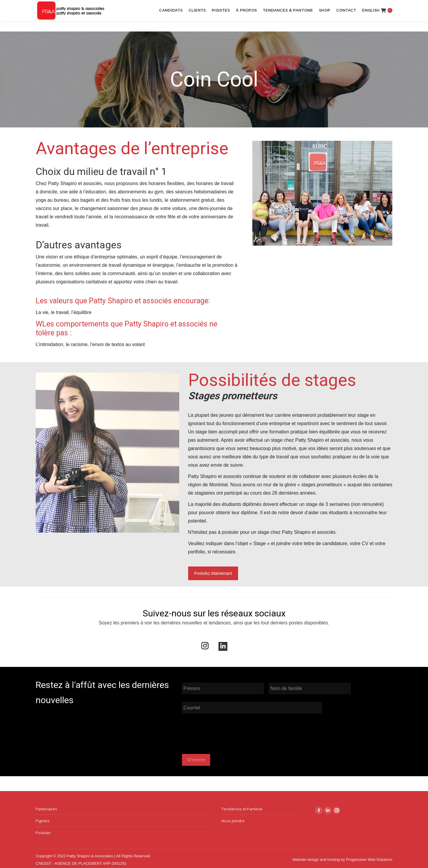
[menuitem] (371, 21)
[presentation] (227, 733)
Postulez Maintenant (213, 573)
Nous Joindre (233, 819)
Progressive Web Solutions (369, 857)
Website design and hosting (316, 857)
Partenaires (46, 807)
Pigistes (43, 819)
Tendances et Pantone (242, 807)
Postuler (43, 831)
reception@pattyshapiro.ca (64, 5)
